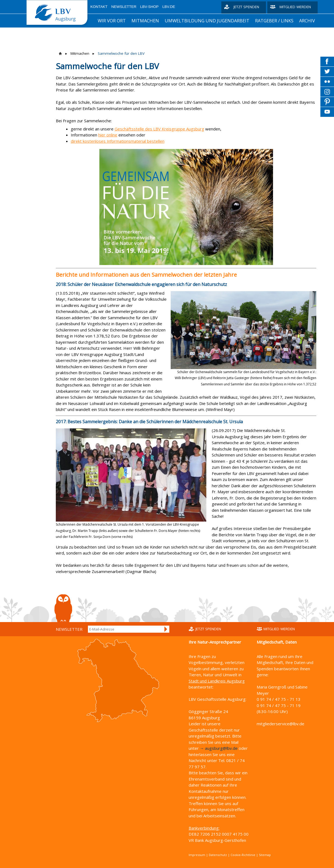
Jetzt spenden (246, 7)
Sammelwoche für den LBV (121, 53)
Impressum (197, 855)
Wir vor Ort (112, 21)
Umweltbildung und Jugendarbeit (207, 21)
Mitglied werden (295, 7)
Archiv (307, 21)
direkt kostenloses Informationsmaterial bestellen (118, 141)
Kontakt (99, 7)
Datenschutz (218, 855)
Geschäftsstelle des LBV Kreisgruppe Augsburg (159, 129)
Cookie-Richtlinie (243, 855)
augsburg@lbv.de (221, 748)
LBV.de (169, 7)
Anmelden (166, 629)
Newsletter (124, 7)
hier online (108, 135)
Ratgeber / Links (274, 21)
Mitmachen (145, 21)
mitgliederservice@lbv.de (281, 724)
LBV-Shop (149, 7)
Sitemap (265, 855)
